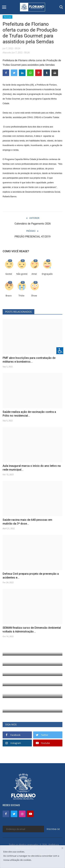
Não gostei (22, 274)
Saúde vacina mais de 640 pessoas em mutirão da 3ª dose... (27, 522)
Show (34, 296)
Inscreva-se (53, 829)
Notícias (8, 17)
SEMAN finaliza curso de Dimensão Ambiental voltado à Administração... (32, 630)
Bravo (9, 296)
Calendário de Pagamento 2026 (33, 224)
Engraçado (47, 274)
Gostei (9, 274)
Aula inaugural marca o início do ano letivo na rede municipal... (32, 468)
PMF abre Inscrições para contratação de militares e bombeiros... (29, 360)
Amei (34, 274)
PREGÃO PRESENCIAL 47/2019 (32, 237)
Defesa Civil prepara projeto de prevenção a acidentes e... (31, 576)
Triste (21, 296)
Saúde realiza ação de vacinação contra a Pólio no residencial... (29, 414)
